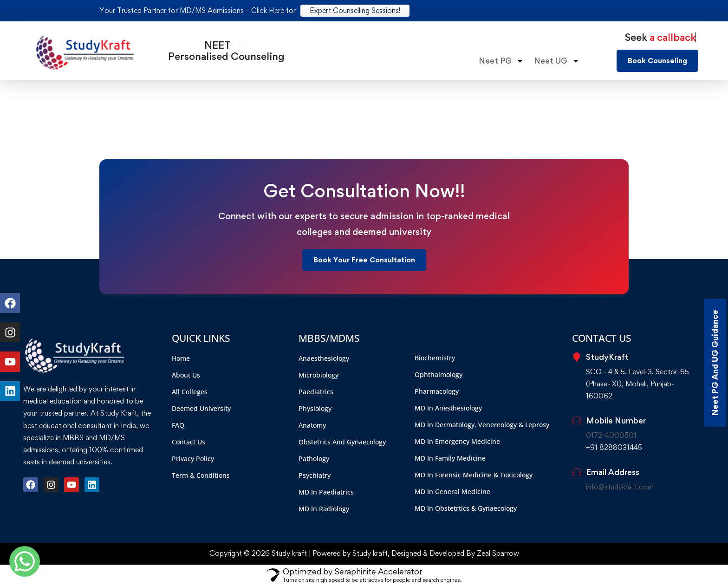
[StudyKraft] (577, 357)
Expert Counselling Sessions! (355, 10)
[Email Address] (577, 472)
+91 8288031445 (614, 447)
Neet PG (501, 61)
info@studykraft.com (620, 487)
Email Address (613, 472)
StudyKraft (607, 357)
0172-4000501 (611, 435)
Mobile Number (616, 420)
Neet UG (557, 61)
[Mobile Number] (577, 421)
